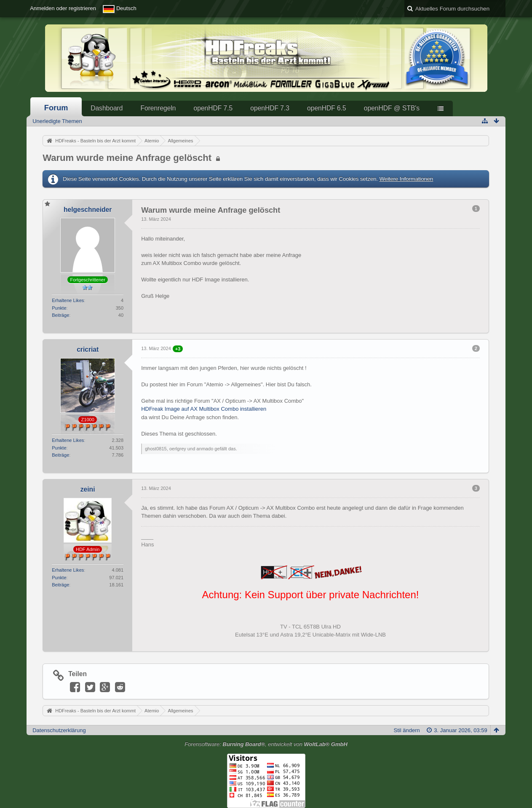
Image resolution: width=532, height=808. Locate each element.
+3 (178, 349)
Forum (56, 108)
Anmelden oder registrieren (63, 8)
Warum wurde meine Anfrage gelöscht (127, 158)
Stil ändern (407, 730)
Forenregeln (158, 108)
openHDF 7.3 (270, 108)
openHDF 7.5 (213, 108)
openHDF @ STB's (392, 108)
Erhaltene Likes (68, 300)
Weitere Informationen (406, 179)
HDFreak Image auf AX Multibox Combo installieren (204, 409)
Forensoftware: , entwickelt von (266, 744)
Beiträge (60, 315)
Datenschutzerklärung (59, 730)
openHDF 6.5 (327, 108)
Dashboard (107, 108)
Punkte (59, 308)
